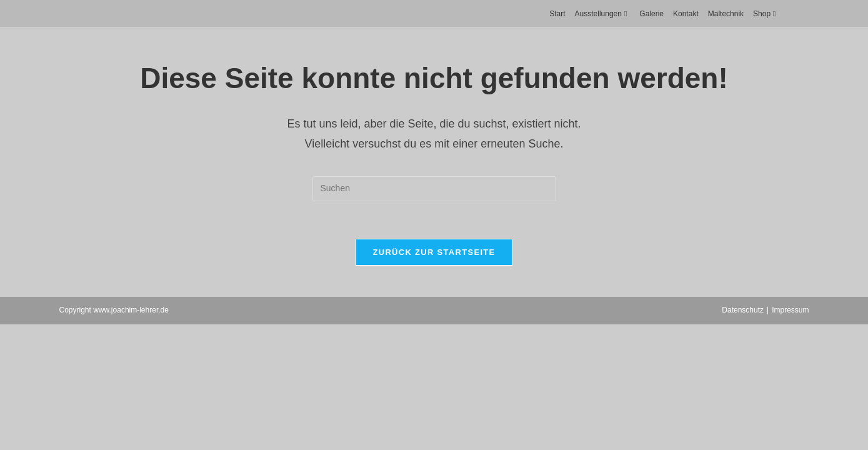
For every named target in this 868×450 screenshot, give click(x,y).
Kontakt (686, 14)
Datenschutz (743, 310)
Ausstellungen (603, 14)
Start (557, 14)
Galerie (651, 14)
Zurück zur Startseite (434, 252)
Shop (766, 14)
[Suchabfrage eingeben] (434, 189)
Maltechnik (726, 14)
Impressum (790, 310)
